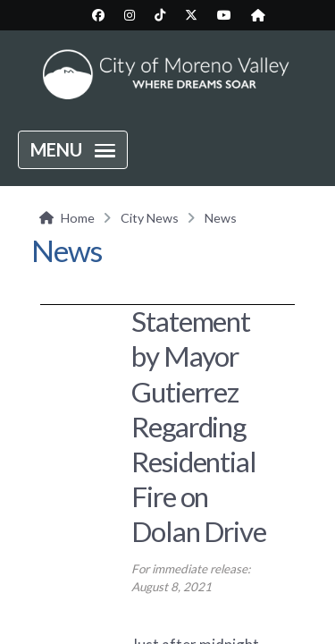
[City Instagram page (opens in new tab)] (130, 15)
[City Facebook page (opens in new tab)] (98, 15)
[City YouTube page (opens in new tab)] (224, 15)
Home (78, 218)
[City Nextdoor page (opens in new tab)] (258, 15)
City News (150, 218)
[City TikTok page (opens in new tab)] (160, 15)
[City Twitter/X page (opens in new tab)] (191, 15)
